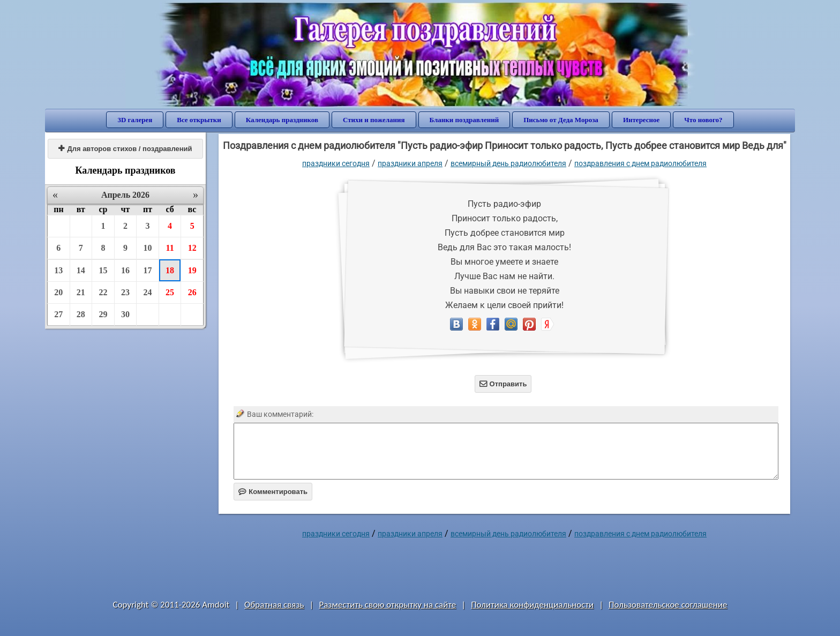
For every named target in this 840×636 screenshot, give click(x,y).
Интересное (641, 120)
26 (192, 292)
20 (58, 292)
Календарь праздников (282, 120)
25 (170, 292)
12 (192, 248)
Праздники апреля (410, 163)
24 (148, 292)
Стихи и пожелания (374, 120)
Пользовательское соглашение (668, 605)
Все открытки (199, 120)
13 (58, 270)
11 (170, 248)
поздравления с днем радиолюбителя (640, 163)
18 (170, 270)
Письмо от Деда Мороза (561, 120)
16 (125, 270)
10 (148, 248)
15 (103, 270)
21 (81, 292)
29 (103, 314)
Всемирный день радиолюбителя (508, 163)
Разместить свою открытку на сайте (387, 605)
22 (103, 292)
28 (81, 314)
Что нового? (703, 120)
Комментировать (273, 492)
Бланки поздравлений (464, 120)
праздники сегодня (336, 163)
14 (81, 270)
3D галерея (135, 120)
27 (58, 314)
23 (125, 292)
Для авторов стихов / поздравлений (125, 149)
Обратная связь (274, 605)
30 (125, 314)
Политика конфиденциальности (532, 605)
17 (148, 270)
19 (192, 270)
